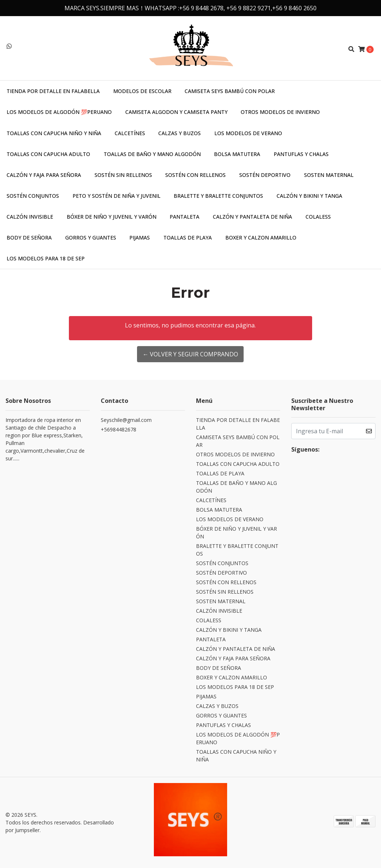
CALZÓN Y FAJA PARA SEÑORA (44, 175)
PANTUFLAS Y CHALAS (301, 154)
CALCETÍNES (130, 133)
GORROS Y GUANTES (91, 238)
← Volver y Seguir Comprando (190, 354)
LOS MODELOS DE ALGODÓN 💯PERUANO (59, 112)
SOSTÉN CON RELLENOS (195, 175)
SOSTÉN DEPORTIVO (265, 175)
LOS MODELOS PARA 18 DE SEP (46, 258)
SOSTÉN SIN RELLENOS (123, 175)
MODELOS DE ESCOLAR (142, 91)
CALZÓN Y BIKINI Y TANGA (309, 196)
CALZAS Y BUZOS (180, 133)
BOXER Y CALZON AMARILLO (261, 238)
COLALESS (318, 217)
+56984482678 (119, 429)
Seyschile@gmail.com (126, 420)
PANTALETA (184, 217)
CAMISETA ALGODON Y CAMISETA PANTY (176, 112)
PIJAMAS (140, 238)
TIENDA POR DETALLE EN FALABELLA (53, 91)
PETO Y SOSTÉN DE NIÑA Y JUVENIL (116, 196)
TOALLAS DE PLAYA (188, 238)
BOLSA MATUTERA (237, 154)
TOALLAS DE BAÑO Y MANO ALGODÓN (152, 154)
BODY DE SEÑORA (29, 238)
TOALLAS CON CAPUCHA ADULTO (48, 154)
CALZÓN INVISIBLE (30, 217)
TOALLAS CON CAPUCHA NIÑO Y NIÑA (54, 133)
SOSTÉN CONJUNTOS (33, 196)
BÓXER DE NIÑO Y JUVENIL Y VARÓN (112, 217)
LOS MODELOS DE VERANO (248, 133)
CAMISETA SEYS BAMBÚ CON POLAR (230, 91)
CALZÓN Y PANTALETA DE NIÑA (252, 217)
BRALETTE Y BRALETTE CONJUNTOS (218, 196)
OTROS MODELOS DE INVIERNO (280, 112)
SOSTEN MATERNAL (329, 175)
